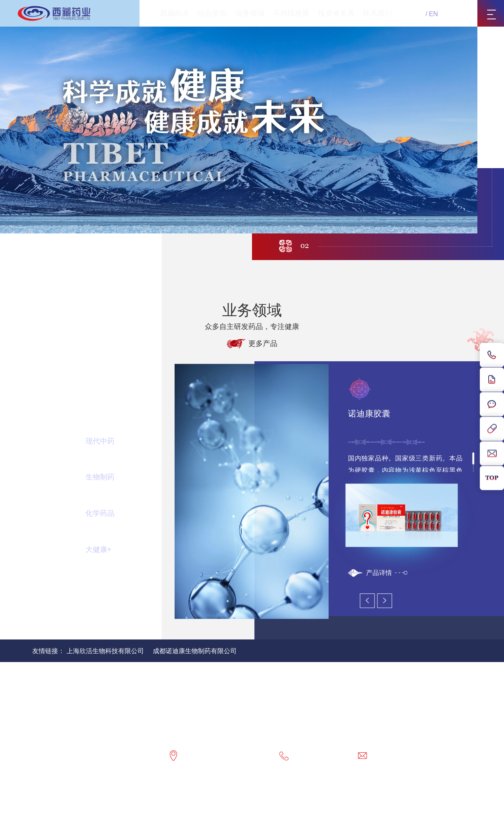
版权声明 (184, 794)
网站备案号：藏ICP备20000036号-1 (305, 805)
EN (433, 14)
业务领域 (250, 13)
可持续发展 (291, 13)
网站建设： (233, 816)
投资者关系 (336, 13)
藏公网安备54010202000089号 (407, 805)
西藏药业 (175, 13)
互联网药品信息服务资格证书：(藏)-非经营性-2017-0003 (320, 794)
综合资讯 (212, 13)
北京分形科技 (268, 816)
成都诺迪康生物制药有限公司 (195, 651)
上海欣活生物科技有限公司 (105, 651)
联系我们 (377, 13)
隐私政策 (150, 794)
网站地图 (116, 794)
